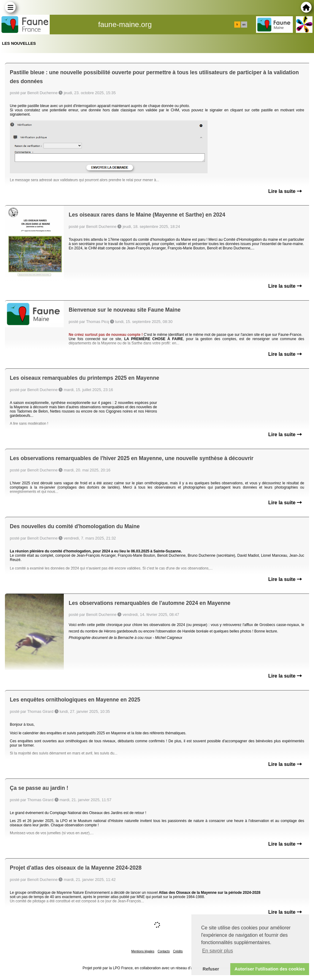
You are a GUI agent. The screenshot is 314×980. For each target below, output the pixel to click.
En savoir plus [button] (218, 951)
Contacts (164, 951)
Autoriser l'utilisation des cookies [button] (270, 969)
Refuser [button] (211, 969)
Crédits (178, 951)
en (244, 25)
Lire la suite (285, 191)
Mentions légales (143, 951)
